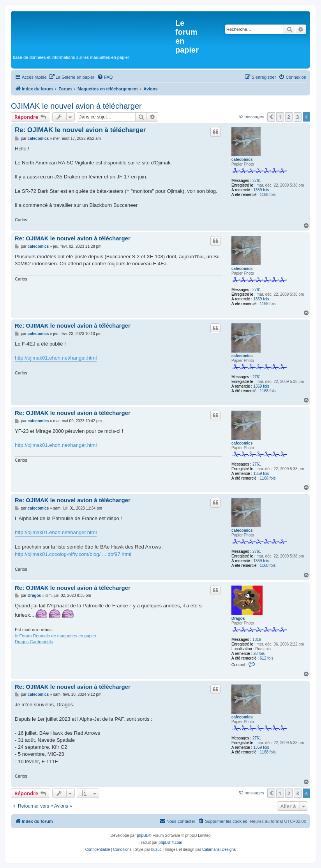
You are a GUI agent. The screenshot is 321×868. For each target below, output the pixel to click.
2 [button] (289, 117)
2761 (257, 181)
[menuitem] (72, 77)
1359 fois (261, 190)
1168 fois (268, 195)
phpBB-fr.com (170, 842)
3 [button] (297, 117)
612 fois (267, 658)
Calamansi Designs (219, 849)
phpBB (143, 835)
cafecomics (242, 160)
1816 (257, 640)
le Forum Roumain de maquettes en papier (56, 636)
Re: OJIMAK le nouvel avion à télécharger (80, 130)
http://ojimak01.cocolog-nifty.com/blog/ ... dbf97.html (73, 554)
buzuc (156, 849)
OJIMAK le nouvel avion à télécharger (76, 106)
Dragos (238, 618)
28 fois (259, 654)
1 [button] (280, 117)
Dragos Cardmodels (34, 642)
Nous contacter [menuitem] (177, 821)
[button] (271, 117)
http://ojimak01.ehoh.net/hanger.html (56, 358)
